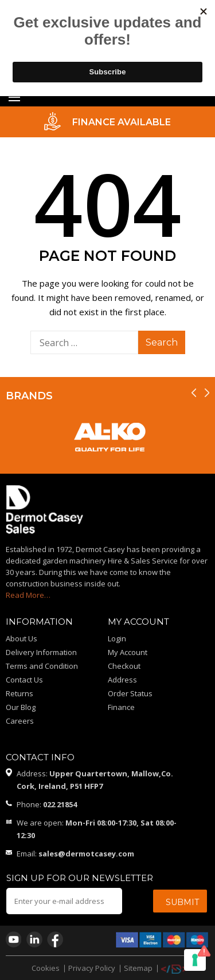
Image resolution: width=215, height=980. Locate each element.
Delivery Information (41, 652)
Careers (20, 721)
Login (117, 638)
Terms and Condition (42, 666)
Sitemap (138, 968)
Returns (19, 693)
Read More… (28, 595)
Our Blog (21, 707)
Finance (121, 707)
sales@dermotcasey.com (86, 854)
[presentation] (194, 393)
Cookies (46, 968)
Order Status (130, 693)
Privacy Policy (92, 968)
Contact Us (24, 680)
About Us (21, 638)
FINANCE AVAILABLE (122, 122)
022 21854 (60, 804)
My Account (128, 652)
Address (122, 680)
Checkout (124, 666)
